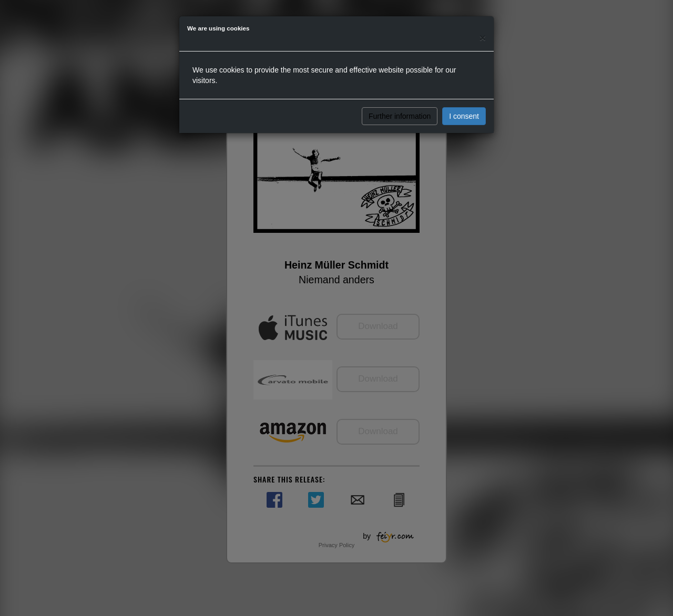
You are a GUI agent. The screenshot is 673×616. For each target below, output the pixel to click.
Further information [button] (400, 116)
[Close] (483, 38)
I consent (464, 116)
